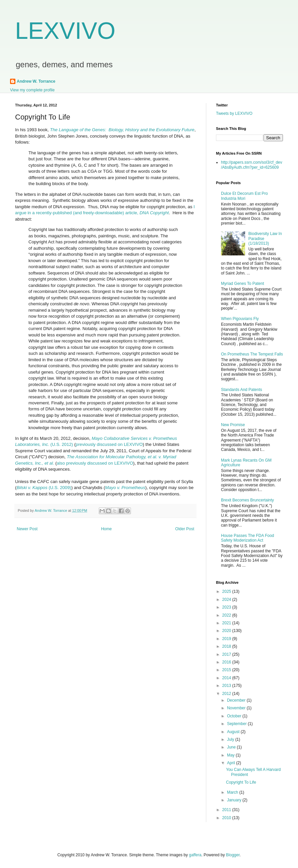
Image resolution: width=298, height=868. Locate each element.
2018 (227, 646)
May (231, 755)
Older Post (185, 529)
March (233, 792)
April (232, 763)
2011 (227, 810)
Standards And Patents (242, 390)
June (232, 747)
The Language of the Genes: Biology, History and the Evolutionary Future (122, 130)
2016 (227, 662)
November (237, 708)
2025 (227, 591)
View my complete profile (32, 90)
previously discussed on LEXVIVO (109, 444)
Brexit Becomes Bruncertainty (247, 500)
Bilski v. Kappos (32, 488)
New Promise (233, 425)
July (231, 739)
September (237, 724)
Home (106, 529)
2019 (227, 639)
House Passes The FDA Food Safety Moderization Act (248, 538)
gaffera (195, 855)
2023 (227, 607)
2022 (227, 615)
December (237, 700)
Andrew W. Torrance (36, 81)
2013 (227, 686)
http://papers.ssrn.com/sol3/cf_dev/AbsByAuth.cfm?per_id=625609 (252, 165)
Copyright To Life (241, 782)
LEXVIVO (65, 31)
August (234, 732)
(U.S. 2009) (59, 488)
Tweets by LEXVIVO (234, 113)
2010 (227, 818)
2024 (227, 600)
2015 (227, 670)
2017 (227, 654)
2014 (227, 678)
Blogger (233, 855)
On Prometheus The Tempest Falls (252, 354)
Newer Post (27, 529)
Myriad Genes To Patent (243, 284)
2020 (227, 631)
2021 (227, 623)
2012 (227, 694)
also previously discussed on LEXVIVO (95, 463)
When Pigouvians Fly (240, 319)
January (235, 800)
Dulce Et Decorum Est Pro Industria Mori (244, 196)
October (235, 716)
